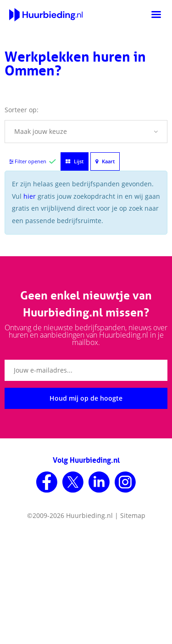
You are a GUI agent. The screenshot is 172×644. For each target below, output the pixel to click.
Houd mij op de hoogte (86, 398)
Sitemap (133, 515)
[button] (86, 132)
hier (30, 196)
